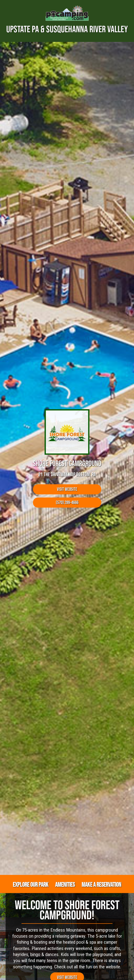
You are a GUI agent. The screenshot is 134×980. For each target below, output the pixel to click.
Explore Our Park (31, 885)
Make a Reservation (101, 885)
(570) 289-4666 (67, 502)
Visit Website (67, 489)
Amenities (65, 885)
